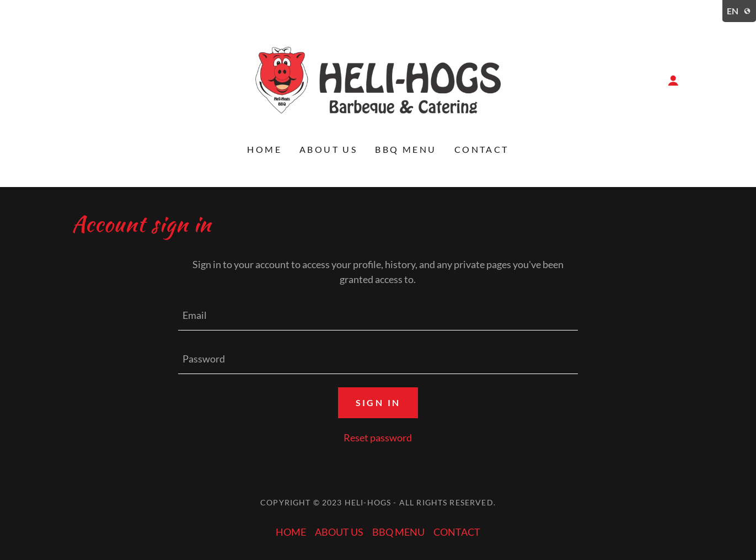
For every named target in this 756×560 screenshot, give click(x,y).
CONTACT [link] (482, 149)
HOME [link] (264, 149)
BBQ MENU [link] (406, 149)
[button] (673, 81)
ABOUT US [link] (328, 149)
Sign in (378, 402)
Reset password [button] (378, 438)
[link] (378, 79)
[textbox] (378, 315)
